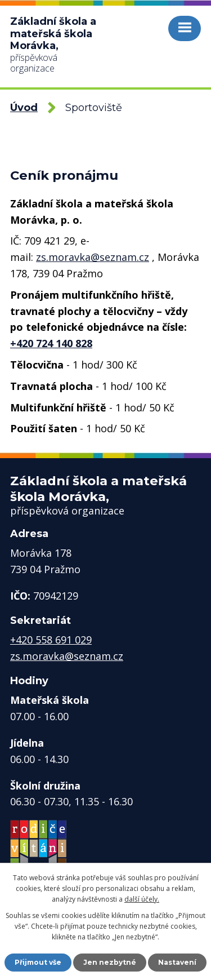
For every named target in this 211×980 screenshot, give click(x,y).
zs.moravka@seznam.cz (93, 257)
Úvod (24, 108)
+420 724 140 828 (51, 343)
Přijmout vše (38, 962)
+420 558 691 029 (51, 640)
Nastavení (177, 962)
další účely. (142, 899)
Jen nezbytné (110, 962)
